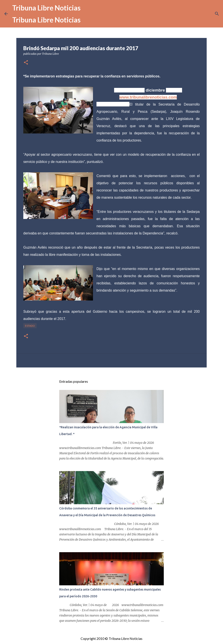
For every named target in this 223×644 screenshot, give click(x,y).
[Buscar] (217, 14)
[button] (26, 63)
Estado (30, 326)
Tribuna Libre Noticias (46, 8)
